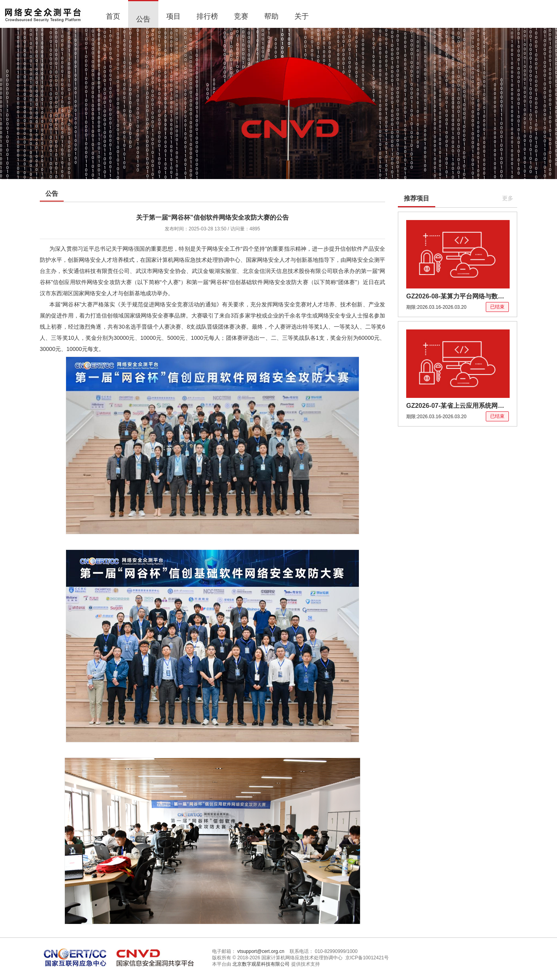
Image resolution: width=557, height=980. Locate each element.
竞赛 (241, 16)
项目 (173, 16)
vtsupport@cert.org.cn (261, 951)
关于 (302, 16)
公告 (143, 19)
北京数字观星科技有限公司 (261, 964)
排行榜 (207, 16)
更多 (508, 198)
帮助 (271, 16)
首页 (113, 16)
